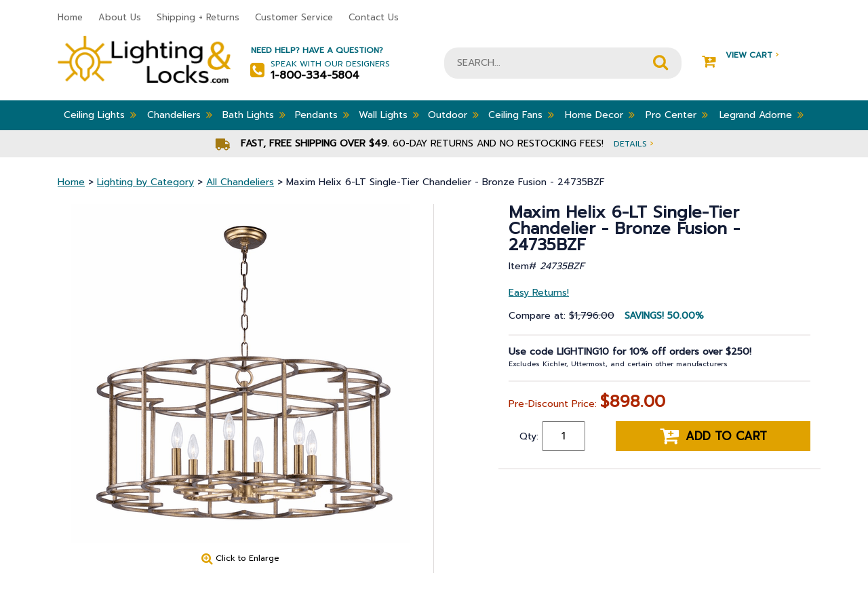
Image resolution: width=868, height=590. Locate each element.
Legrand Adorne (762, 115)
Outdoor (453, 115)
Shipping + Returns (198, 17)
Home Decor (600, 115)
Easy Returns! (539, 293)
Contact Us (374, 17)
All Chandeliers (240, 182)
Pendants (322, 115)
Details (633, 143)
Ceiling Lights (100, 115)
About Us (120, 17)
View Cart (740, 55)
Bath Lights (254, 115)
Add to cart (713, 436)
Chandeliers (180, 115)
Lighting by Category (145, 182)
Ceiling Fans (521, 115)
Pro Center (677, 115)
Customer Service (294, 17)
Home (70, 17)
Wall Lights (389, 115)
